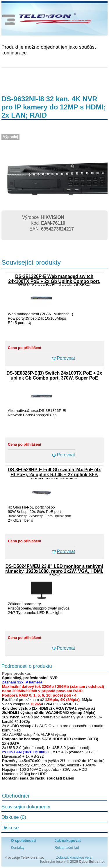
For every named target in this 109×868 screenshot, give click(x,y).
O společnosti (24, 840)
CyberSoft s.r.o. (92, 862)
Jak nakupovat (68, 840)
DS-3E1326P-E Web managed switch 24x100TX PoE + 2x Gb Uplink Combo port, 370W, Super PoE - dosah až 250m (54, 281)
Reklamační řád (67, 848)
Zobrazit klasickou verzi (74, 858)
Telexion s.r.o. (32, 858)
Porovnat (66, 358)
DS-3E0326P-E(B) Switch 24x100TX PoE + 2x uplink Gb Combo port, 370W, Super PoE (54, 375)
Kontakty (18, 848)
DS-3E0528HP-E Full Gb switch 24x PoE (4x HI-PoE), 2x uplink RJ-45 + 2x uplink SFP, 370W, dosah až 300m (54, 475)
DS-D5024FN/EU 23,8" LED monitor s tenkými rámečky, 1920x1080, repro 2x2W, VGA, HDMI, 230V (54, 571)
